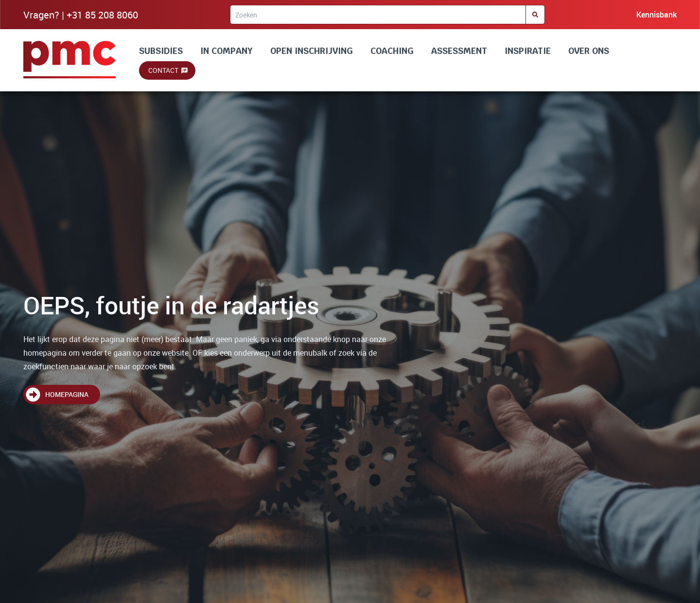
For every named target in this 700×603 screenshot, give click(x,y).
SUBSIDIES (161, 51)
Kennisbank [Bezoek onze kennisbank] (656, 15)
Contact (163, 70)
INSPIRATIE (528, 51)
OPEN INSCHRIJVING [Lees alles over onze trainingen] (312, 51)
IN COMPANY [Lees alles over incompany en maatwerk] (227, 51)
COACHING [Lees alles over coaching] (392, 51)
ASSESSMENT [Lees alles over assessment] (459, 51)
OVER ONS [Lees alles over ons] (589, 51)
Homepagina (67, 394)
